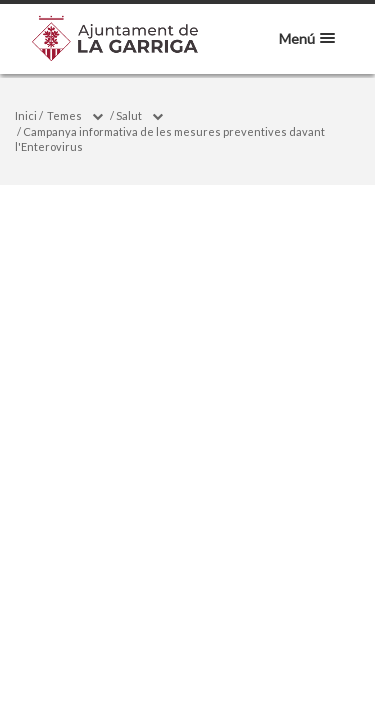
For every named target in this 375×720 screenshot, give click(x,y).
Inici (26, 115)
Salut (129, 115)
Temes (64, 115)
